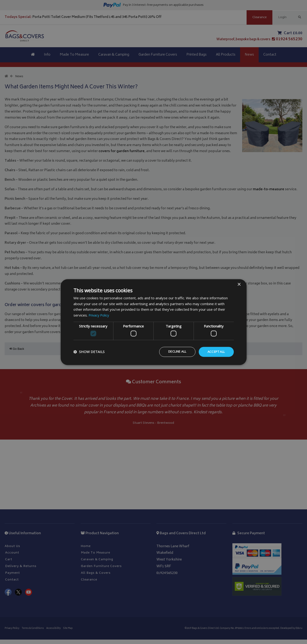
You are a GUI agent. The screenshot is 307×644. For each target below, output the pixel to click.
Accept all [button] (215, 352)
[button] (89, 352)
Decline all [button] (173, 352)
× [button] (239, 284)
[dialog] (154, 322)
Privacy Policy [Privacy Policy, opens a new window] (99, 315)
